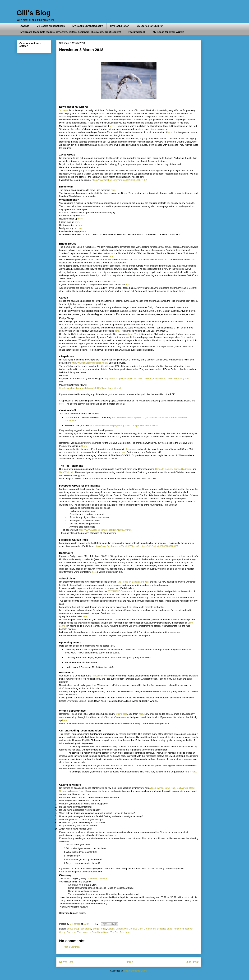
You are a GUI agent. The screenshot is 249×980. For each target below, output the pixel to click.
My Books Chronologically (88, 26)
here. (112, 126)
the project (131, 449)
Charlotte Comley (164, 469)
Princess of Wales (101, 676)
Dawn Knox (170, 788)
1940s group (73, 929)
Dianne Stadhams (182, 469)
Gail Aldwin (182, 788)
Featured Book (137, 32)
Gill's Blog (34, 13)
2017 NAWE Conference (120, 591)
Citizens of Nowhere (97, 878)
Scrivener (64, 110)
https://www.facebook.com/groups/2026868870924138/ (119, 180)
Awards (25, 26)
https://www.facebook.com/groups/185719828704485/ (105, 530)
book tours (86, 929)
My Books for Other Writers (169, 32)
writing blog (122, 714)
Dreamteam (150, 929)
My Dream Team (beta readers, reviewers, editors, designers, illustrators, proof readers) (71, 32)
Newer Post (66, 962)
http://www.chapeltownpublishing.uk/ (90, 363)
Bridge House (99, 929)
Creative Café (136, 929)
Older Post (192, 962)
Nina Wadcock (66, 472)
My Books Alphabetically (51, 26)
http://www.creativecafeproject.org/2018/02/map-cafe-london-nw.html (124, 425)
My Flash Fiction (120, 26)
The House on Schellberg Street (133, 582)
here (80, 219)
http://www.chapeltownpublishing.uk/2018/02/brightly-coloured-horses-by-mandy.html (147, 379)
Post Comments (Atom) (136, 971)
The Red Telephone (120, 932)
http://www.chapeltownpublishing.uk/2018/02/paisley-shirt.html (90, 388)
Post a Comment (72, 947)
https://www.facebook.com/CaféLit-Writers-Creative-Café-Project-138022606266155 (137, 546)
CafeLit (111, 929)
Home (130, 962)
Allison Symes (156, 788)
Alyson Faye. (78, 791)
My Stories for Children (150, 26)
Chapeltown (122, 929)
